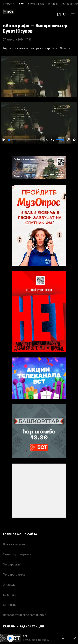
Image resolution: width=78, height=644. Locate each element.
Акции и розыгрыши (17, 554)
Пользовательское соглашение (25, 615)
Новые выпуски (14, 544)
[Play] (4, 140)
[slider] (24, 140)
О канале (9, 585)
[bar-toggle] (73, 14)
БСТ (21, 4)
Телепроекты (12, 564)
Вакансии (10, 595)
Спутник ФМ (36, 4)
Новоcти (9, 4)
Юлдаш (53, 4)
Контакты (10, 605)
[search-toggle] (65, 14)
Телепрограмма (14, 575)
